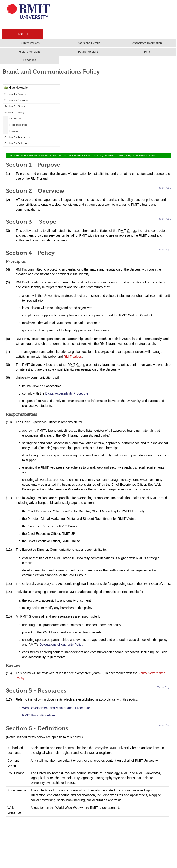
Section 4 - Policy (14, 113)
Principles (15, 119)
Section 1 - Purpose (16, 94)
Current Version (30, 43)
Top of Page (164, 188)
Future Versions (88, 52)
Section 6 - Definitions (17, 143)
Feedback (30, 60)
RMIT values (73, 357)
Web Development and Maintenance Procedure (56, 708)
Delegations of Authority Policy (61, 645)
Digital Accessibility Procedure (67, 393)
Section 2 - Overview (16, 100)
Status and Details (88, 43)
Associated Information (147, 43)
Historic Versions (29, 52)
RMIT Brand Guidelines (39, 715)
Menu (23, 34)
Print (147, 52)
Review (14, 131)
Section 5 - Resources (17, 137)
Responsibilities (18, 125)
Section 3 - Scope (15, 106)
